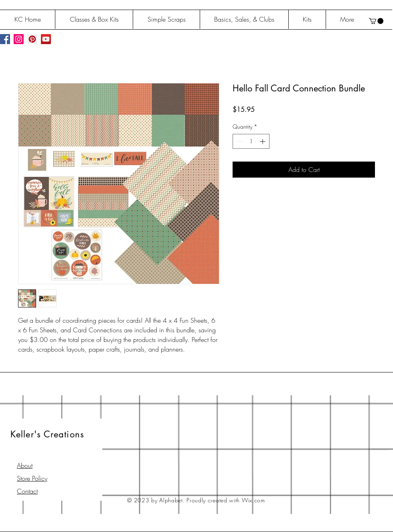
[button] (376, 21)
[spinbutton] (251, 141)
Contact (27, 491)
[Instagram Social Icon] (19, 39)
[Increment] (263, 141)
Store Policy (32, 478)
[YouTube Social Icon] (46, 39)
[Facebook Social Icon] (5, 39)
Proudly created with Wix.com (226, 500)
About (25, 465)
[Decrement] (239, 141)
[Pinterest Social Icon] (32, 39)
